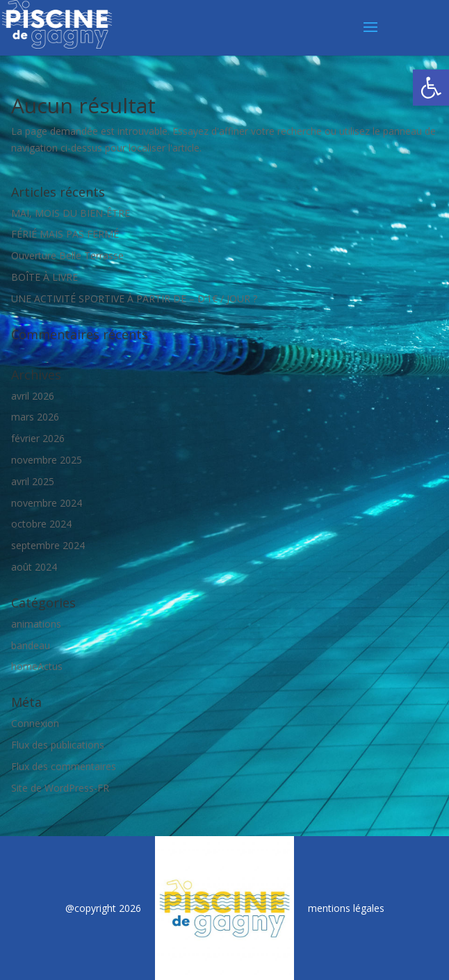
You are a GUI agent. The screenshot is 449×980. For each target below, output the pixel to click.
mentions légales (346, 908)
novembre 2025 (47, 460)
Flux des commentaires (64, 766)
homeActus (37, 666)
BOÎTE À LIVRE (44, 277)
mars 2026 (35, 417)
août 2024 (34, 567)
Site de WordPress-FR (60, 788)
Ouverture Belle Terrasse (67, 255)
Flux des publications (58, 745)
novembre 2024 (47, 503)
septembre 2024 (48, 545)
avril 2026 (33, 396)
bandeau (31, 645)
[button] (431, 88)
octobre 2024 (41, 524)
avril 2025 (33, 481)
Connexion (35, 723)
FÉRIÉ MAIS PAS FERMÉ (65, 234)
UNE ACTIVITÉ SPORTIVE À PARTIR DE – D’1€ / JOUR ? (134, 299)
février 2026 (38, 438)
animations (36, 624)
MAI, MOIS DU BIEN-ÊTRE (71, 213)
